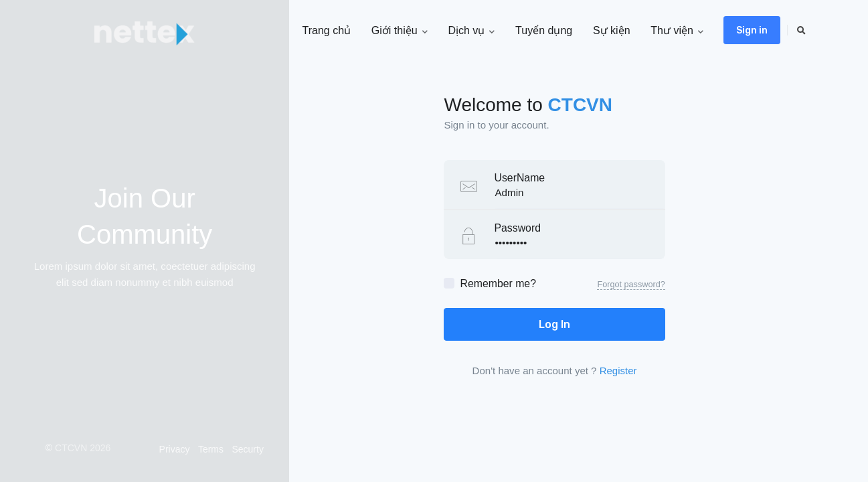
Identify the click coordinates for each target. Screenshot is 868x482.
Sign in (752, 30)
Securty (247, 449)
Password (517, 228)
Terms (211, 449)
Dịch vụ (471, 31)
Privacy (175, 449)
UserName (519, 178)
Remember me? (498, 284)
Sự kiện (612, 30)
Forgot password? (631, 285)
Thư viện (677, 31)
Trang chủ (326, 30)
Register (618, 371)
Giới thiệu (400, 31)
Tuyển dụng (544, 30)
